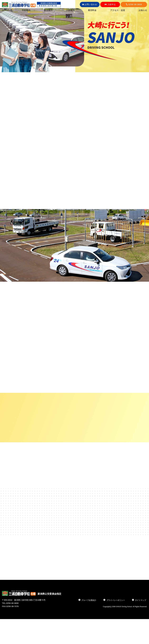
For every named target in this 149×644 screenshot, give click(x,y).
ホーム (5, 10)
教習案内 (48, 10)
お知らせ (143, 10)
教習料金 (92, 10)
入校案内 (70, 10)
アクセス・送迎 (118, 10)
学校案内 (26, 10)
